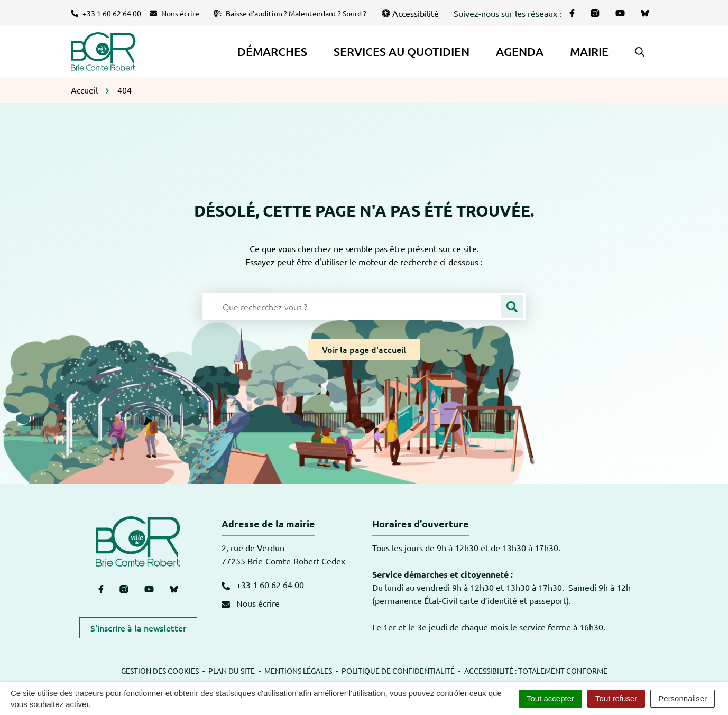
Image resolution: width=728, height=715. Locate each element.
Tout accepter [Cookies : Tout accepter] (550, 698)
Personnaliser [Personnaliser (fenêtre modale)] (683, 698)
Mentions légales (298, 671)
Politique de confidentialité (398, 671)
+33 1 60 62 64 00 (263, 584)
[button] (640, 52)
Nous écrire (251, 603)
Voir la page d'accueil (364, 349)
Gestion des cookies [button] (160, 671)
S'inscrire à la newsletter (138, 628)
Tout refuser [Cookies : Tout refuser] (616, 698)
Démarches (272, 52)
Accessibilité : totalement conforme (536, 671)
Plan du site (232, 671)
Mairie (589, 52)
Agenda (520, 52)
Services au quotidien (402, 52)
